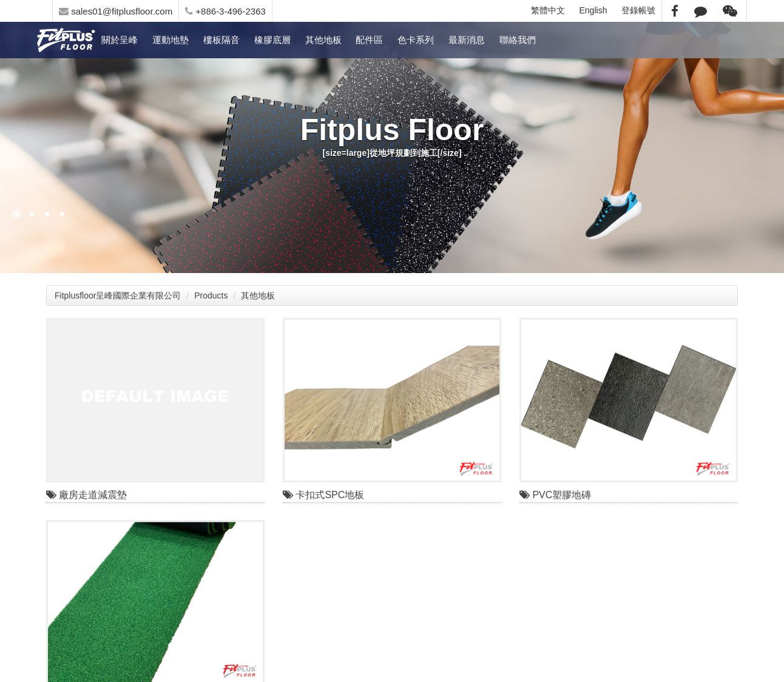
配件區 (369, 40)
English (593, 10)
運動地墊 (171, 40)
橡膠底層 (272, 40)
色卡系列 (416, 40)
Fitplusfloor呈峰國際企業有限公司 (118, 295)
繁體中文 (548, 10)
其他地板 (323, 40)
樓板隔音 (221, 40)
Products (211, 295)
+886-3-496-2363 (225, 11)
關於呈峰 (120, 40)
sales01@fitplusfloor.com (116, 11)
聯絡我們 (518, 40)
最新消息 (467, 40)
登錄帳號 (638, 10)
